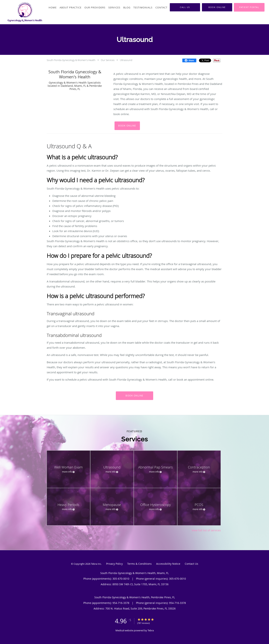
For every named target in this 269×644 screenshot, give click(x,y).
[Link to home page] (22, 12)
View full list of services (206, 530)
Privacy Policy (114, 564)
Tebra (151, 630)
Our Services (108, 60)
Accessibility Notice (168, 564)
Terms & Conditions (139, 564)
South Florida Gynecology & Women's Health (71, 60)
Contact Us (191, 564)
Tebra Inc (96, 564)
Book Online (127, 126)
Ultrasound (126, 60)
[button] (217, 7)
